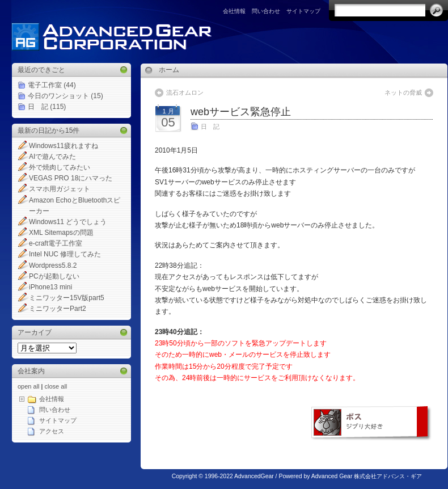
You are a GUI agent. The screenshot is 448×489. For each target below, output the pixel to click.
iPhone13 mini (50, 287)
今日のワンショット (58, 96)
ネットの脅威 (403, 92)
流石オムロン (185, 92)
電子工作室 (45, 85)
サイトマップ (303, 11)
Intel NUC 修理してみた (65, 254)
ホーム (169, 70)
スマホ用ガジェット (60, 189)
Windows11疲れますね (64, 146)
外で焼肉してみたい (60, 167)
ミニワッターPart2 (58, 309)
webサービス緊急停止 (241, 112)
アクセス (52, 431)
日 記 (38, 107)
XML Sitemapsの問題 (61, 233)
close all (56, 386)
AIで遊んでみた (52, 157)
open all (29, 386)
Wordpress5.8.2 (53, 265)
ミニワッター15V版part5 (67, 298)
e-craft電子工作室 (56, 243)
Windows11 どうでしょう (68, 222)
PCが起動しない (54, 276)
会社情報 (234, 11)
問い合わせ (266, 11)
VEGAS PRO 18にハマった (71, 178)
